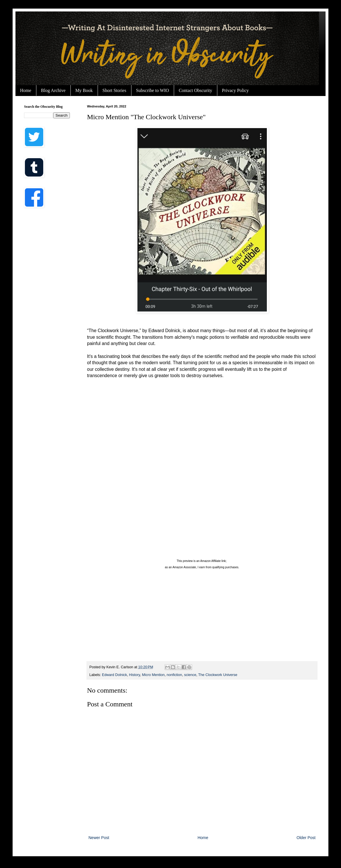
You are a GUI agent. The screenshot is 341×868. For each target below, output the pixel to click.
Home (26, 90)
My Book (84, 90)
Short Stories (114, 90)
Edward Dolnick (115, 675)
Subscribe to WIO (152, 90)
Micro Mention (153, 675)
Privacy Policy (235, 90)
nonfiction (174, 675)
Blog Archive (53, 90)
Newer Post (99, 838)
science (190, 675)
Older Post (306, 838)
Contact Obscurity (195, 90)
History (135, 675)
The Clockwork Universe (218, 675)
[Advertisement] (47, 304)
